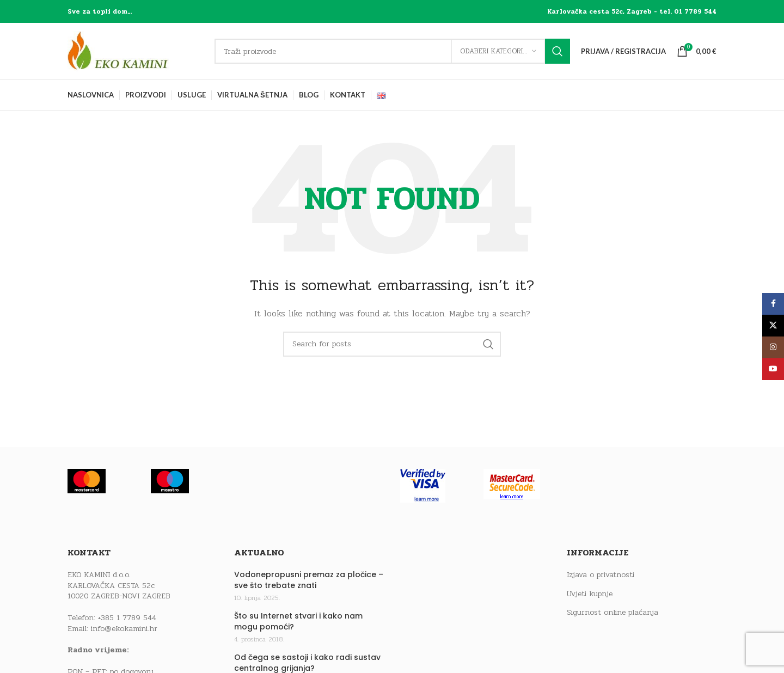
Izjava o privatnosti (601, 575)
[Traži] (392, 51)
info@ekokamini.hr (124, 629)
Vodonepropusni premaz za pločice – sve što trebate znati (309, 580)
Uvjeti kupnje (590, 594)
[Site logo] (136, 51)
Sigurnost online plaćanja (612, 613)
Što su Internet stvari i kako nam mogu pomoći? (298, 622)
